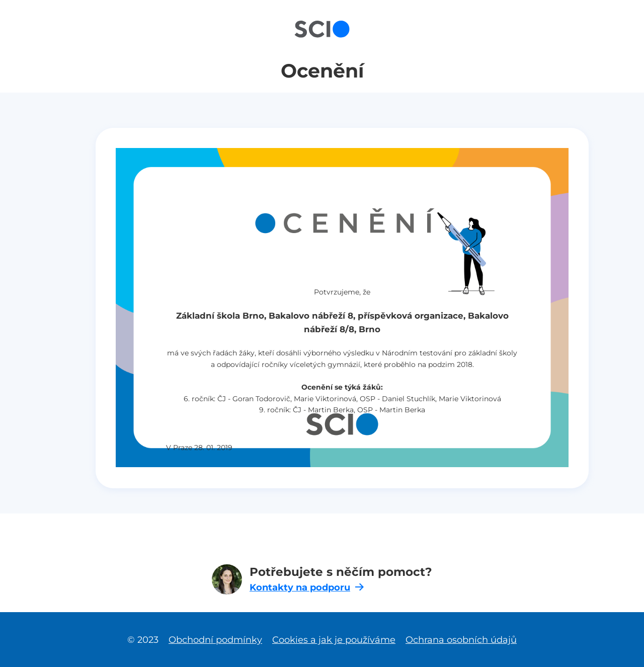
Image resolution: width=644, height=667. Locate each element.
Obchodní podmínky (215, 640)
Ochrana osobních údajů (461, 640)
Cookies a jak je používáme (334, 640)
